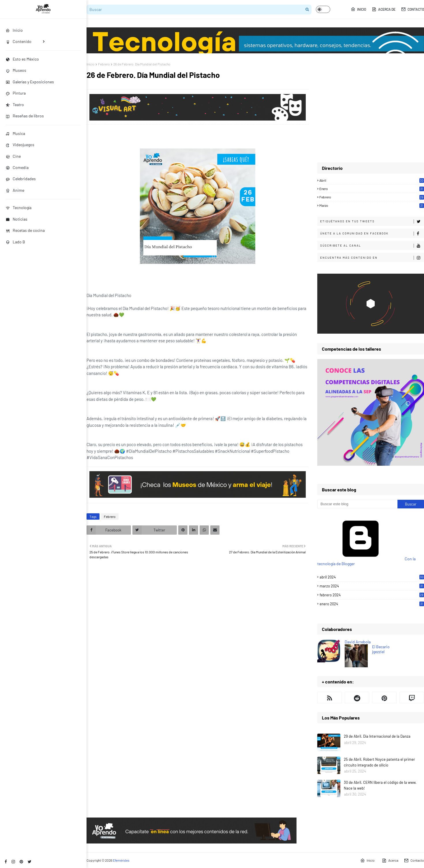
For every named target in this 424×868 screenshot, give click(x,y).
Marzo (372, 205)
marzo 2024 (372, 586)
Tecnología (19, 207)
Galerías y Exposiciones (30, 82)
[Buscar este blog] (357, 504)
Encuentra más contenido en (372, 258)
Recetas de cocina (25, 230)
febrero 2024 (372, 595)
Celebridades (21, 179)
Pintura (16, 93)
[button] (323, 9)
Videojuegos (20, 145)
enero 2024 (372, 604)
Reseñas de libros (25, 116)
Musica (15, 133)
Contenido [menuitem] (19, 41)
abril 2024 (372, 577)
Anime (15, 190)
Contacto (413, 9)
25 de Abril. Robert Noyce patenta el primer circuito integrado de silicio (379, 762)
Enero (372, 189)
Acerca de (384, 9)
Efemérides (121, 860)
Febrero (104, 64)
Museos (16, 70)
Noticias (17, 219)
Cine (13, 156)
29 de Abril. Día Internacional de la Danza (377, 736)
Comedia (17, 167)
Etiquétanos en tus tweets (372, 221)
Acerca (390, 861)
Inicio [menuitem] (14, 30)
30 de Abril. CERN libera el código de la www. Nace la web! (380, 785)
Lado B (15, 242)
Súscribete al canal (372, 246)
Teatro (15, 105)
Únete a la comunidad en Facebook (372, 234)
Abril (372, 180)
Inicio (358, 9)
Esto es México (22, 59)
